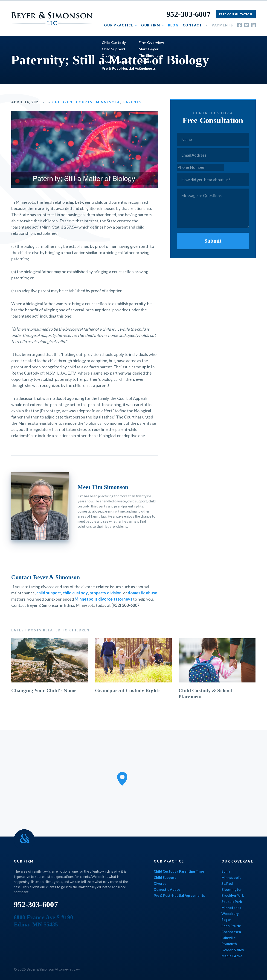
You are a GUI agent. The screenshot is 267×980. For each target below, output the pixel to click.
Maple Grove (232, 956)
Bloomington (232, 889)
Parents (132, 102)
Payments (222, 25)
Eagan (226, 920)
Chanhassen (231, 932)
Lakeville (229, 938)
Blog (173, 25)
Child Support (165, 877)
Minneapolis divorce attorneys (103, 599)
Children (62, 102)
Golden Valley (233, 950)
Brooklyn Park (233, 895)
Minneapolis (231, 877)
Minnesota (108, 102)
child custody (75, 593)
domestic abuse (142, 593)
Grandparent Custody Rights (128, 691)
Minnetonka (231, 908)
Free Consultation (236, 14)
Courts (84, 102)
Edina (226, 871)
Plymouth (229, 944)
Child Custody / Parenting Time (179, 871)
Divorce (160, 883)
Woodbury (230, 914)
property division (106, 593)
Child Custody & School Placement (205, 694)
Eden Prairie (231, 926)
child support (49, 593)
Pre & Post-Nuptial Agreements (179, 895)
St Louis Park (232, 902)
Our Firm (151, 25)
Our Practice (119, 25)
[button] (122, 779)
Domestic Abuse (167, 889)
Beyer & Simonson (52, 19)
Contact (192, 25)
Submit (213, 241)
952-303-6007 (189, 14)
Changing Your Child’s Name (44, 691)
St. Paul (227, 883)
